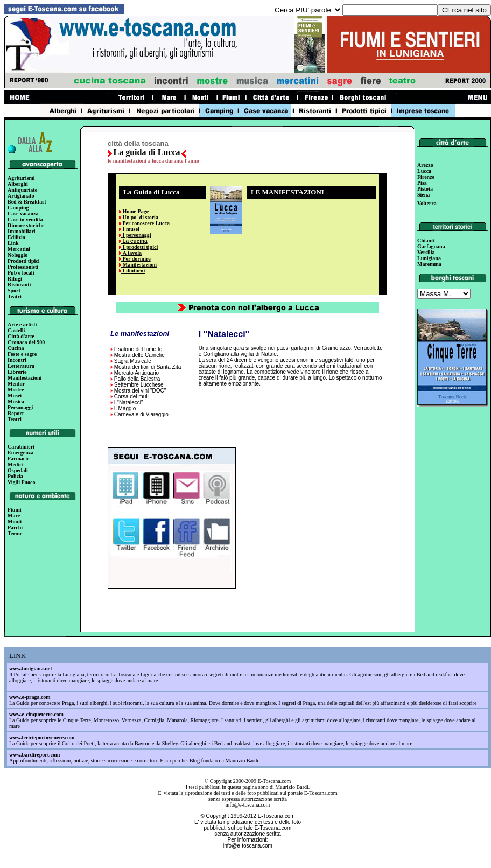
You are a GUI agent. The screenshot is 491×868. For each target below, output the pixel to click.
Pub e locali (21, 273)
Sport (14, 290)
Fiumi (15, 510)
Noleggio (17, 255)
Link (13, 243)
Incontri (17, 360)
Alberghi (18, 184)
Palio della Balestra (137, 379)
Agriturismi (21, 178)
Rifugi (15, 279)
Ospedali (18, 470)
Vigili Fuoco (22, 482)
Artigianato (21, 196)
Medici (15, 464)
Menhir (16, 384)
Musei (15, 395)
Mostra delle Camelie (139, 355)
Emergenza (20, 453)
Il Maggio (125, 408)
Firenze (426, 177)
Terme (15, 533)
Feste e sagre (22, 354)
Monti (15, 521)
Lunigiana (429, 258)
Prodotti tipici (24, 261)
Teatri (15, 296)
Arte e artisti (22, 324)
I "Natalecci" (129, 402)
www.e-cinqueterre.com (36, 714)
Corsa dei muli (131, 397)
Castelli (16, 330)
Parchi (15, 527)
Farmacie (19, 458)
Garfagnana (431, 246)
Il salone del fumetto (138, 349)
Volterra (427, 203)
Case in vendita (25, 219)
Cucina (16, 348)
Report (16, 413)
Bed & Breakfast (27, 202)
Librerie (17, 372)
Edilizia (16, 237)
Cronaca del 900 (26, 342)
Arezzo (425, 165)
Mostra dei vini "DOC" (140, 391)
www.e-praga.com (30, 697)
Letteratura (21, 366)
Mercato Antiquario (136, 373)
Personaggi (20, 407)
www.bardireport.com (34, 755)
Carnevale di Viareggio (141, 414)
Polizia (15, 476)
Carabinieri (21, 447)
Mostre (16, 390)
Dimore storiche (26, 225)
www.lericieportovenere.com (42, 737)
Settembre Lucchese (139, 385)
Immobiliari (22, 231)
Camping (18, 208)
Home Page (135, 211)
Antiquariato (23, 190)
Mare (14, 516)
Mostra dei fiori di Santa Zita (148, 367)
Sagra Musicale (133, 361)
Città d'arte (21, 336)
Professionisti (23, 267)
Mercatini (19, 249)
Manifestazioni (24, 378)
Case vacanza (23, 213)
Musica (16, 401)
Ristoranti (19, 285)
